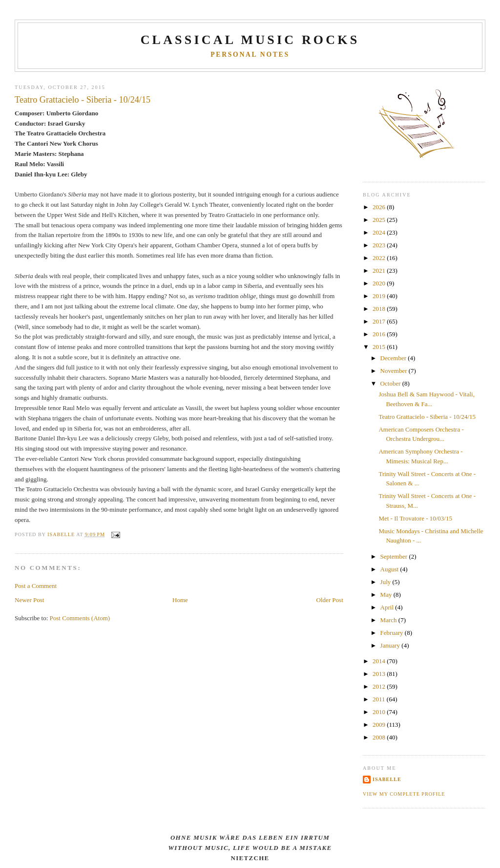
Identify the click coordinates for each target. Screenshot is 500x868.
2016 (380, 334)
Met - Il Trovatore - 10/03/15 (415, 518)
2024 (380, 232)
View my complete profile (404, 794)
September (395, 556)
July (386, 582)
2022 (380, 258)
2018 (380, 309)
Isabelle (387, 779)
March (389, 620)
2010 (380, 712)
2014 (380, 661)
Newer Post (29, 600)
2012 (380, 686)
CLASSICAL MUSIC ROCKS (250, 40)
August (390, 569)
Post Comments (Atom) (80, 618)
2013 (380, 674)
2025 (380, 220)
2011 (380, 699)
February (393, 633)
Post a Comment (36, 586)
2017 (380, 321)
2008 (380, 737)
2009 (380, 725)
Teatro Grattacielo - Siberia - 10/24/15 (427, 417)
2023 (380, 245)
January (391, 645)
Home (180, 600)
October (391, 383)
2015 (380, 347)
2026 (380, 207)
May (387, 595)
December (394, 358)
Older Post (330, 600)
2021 (380, 271)
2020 (380, 283)
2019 (380, 296)
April (388, 607)
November (395, 371)
